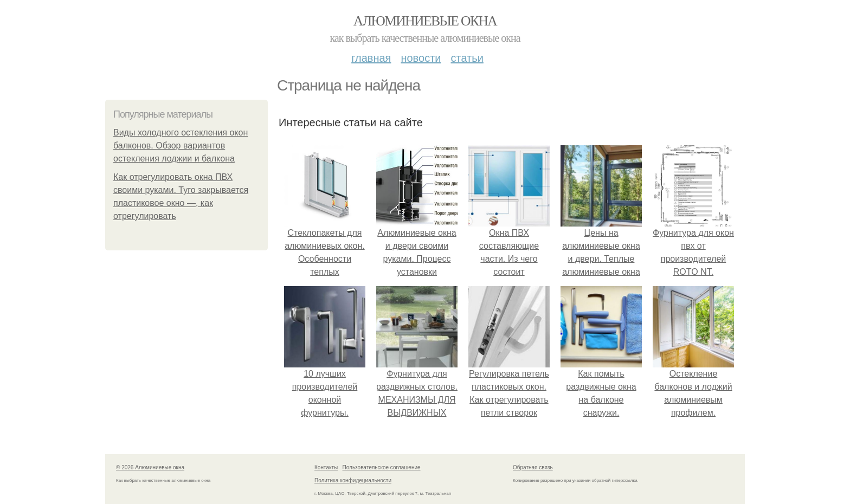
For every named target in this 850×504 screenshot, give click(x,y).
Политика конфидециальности (353, 480)
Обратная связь (533, 467)
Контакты (326, 467)
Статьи (467, 58)
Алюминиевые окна (425, 21)
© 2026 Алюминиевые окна (150, 467)
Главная (371, 58)
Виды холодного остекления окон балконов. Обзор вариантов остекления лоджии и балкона (181, 146)
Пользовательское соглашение (382, 467)
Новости (421, 58)
